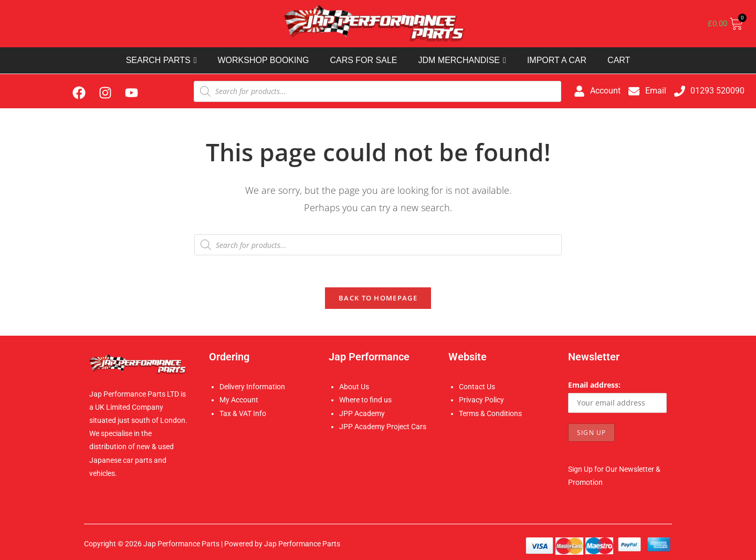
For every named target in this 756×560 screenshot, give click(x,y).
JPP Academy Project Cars (383, 427)
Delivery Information (252, 387)
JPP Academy (362, 413)
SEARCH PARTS (161, 60)
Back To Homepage (378, 298)
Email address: (594, 385)
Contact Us (477, 387)
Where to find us (365, 400)
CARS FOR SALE (363, 60)
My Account (239, 400)
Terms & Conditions (490, 413)
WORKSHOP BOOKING (263, 60)
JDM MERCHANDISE (462, 60)
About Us (354, 387)
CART (619, 60)
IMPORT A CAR (557, 60)
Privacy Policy (481, 400)
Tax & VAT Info (243, 413)
